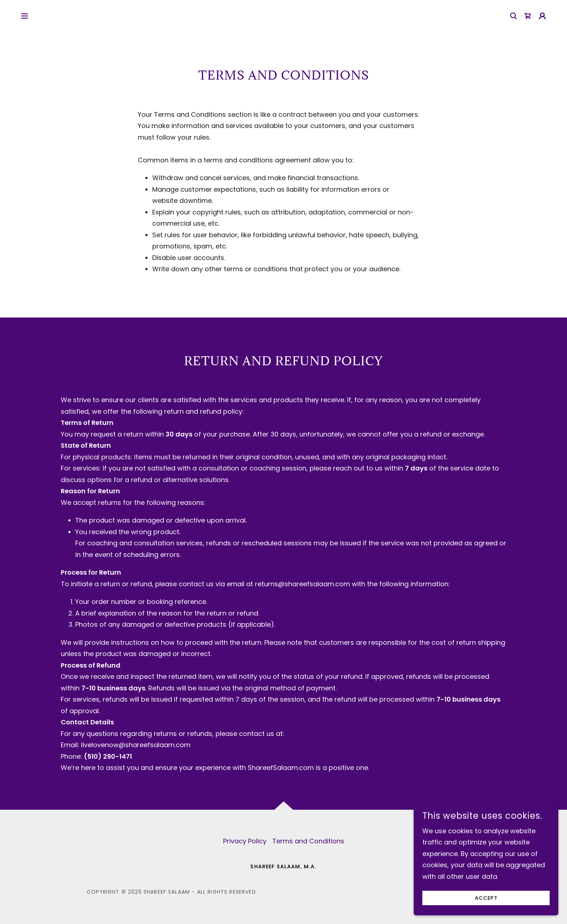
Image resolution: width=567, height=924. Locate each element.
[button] (25, 16)
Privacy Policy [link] (245, 841)
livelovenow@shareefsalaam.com (136, 745)
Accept (486, 908)
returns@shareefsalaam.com (302, 584)
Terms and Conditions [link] (308, 841)
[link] (528, 16)
